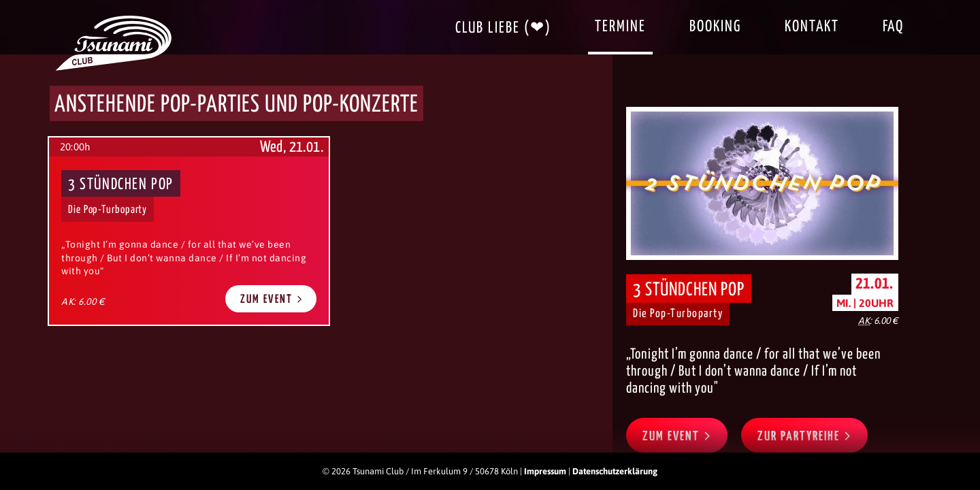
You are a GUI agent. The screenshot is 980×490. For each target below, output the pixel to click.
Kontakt (812, 27)
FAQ (893, 27)
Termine (620, 27)
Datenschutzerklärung (615, 471)
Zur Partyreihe (804, 436)
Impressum (545, 471)
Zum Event (272, 299)
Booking (715, 27)
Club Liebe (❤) (503, 28)
